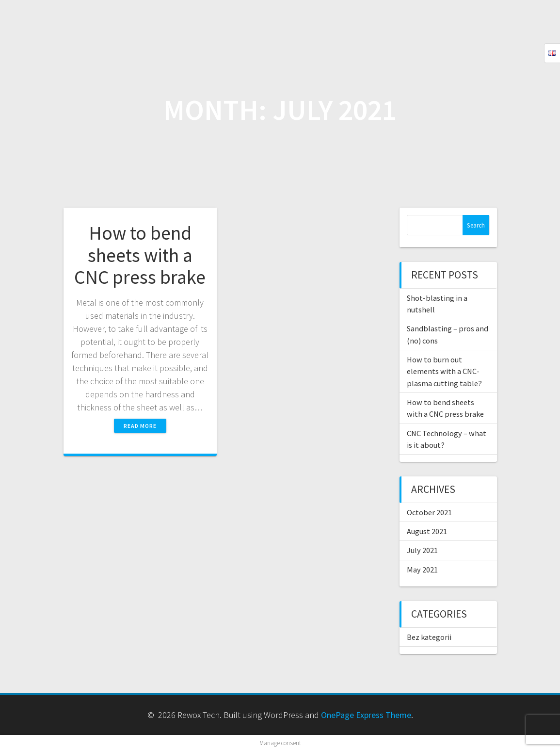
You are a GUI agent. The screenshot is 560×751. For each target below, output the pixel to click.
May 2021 (422, 570)
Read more (140, 426)
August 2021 (427, 531)
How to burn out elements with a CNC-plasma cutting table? (444, 371)
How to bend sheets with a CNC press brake (140, 255)
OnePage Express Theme (366, 715)
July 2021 (422, 550)
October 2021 (429, 512)
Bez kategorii (429, 637)
